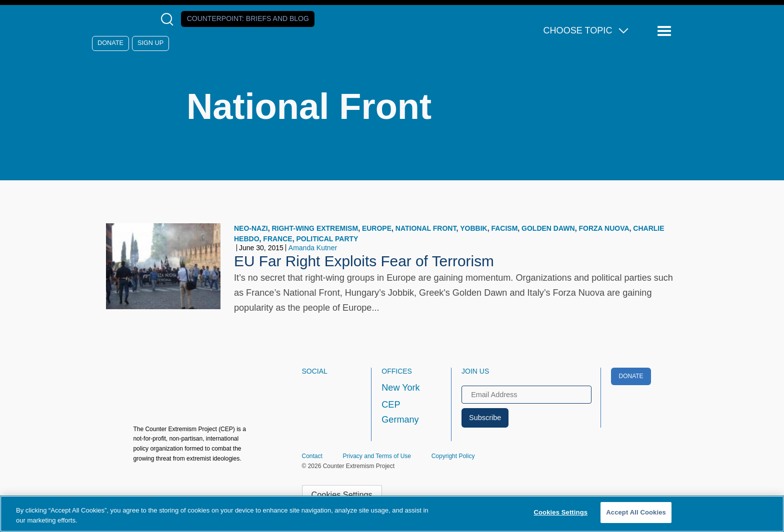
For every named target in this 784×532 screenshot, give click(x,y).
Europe (377, 228)
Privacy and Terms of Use (377, 456)
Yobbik (473, 228)
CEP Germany (400, 412)
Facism (504, 228)
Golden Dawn (548, 228)
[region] (392, 514)
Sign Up (150, 43)
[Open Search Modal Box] (169, 19)
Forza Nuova (604, 228)
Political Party (327, 239)
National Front (426, 228)
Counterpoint (248, 18)
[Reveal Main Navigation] (666, 31)
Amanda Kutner (313, 248)
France (277, 239)
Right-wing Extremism (315, 228)
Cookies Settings (342, 495)
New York (400, 388)
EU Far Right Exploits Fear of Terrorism (364, 261)
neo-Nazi (251, 228)
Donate (110, 43)
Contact (312, 456)
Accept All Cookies (636, 512)
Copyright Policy (453, 456)
